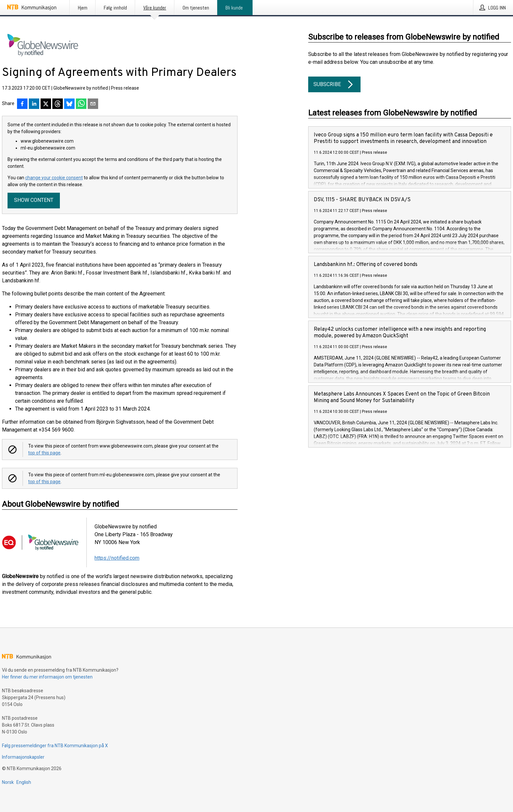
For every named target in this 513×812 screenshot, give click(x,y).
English (24, 782)
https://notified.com (117, 558)
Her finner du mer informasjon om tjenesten (47, 677)
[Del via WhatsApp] (81, 104)
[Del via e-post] (93, 104)
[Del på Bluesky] (69, 104)
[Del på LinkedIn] (34, 104)
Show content (34, 200)
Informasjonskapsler (23, 757)
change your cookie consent (54, 178)
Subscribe (334, 84)
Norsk (8, 782)
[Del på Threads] (58, 104)
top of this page (44, 453)
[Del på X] (46, 104)
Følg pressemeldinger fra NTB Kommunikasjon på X (55, 746)
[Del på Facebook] (22, 104)
